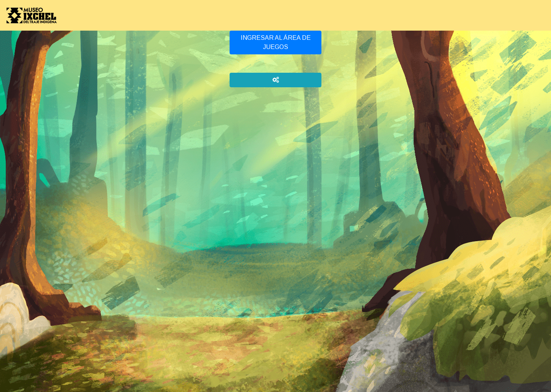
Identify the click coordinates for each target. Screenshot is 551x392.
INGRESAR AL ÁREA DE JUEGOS (276, 42)
